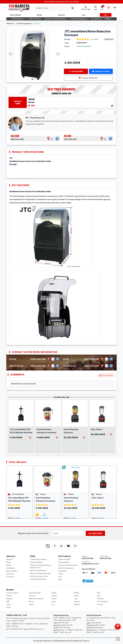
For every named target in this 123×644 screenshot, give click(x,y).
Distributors (11, 568)
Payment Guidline (36, 562)
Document (10, 574)
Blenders (37, 24)
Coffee (108, 19)
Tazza (8, 607)
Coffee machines (19, 19)
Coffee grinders (35, 19)
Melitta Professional (36, 599)
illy (53, 604)
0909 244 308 (38, 366)
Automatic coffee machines (56, 19)
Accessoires (97, 19)
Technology (108, 557)
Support (90, 557)
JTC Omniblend (102, 602)
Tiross (9, 604)
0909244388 (76, 71)
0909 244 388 (17, 139)
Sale (106, 15)
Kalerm (77, 596)
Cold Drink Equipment (80, 19)
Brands (39, 15)
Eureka (54, 593)
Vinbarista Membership (38, 579)
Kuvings (77, 602)
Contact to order (101, 71)
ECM (98, 593)
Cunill (54, 602)
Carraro (9, 596)
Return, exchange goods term (40, 573)
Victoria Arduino (12, 593)
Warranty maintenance (38, 570)
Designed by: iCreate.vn (81, 641)
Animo (54, 599)
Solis (99, 596)
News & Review (15, 15)
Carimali (100, 604)
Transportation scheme (38, 559)
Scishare (9, 599)
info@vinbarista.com (36, 629)
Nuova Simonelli (35, 593)
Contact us (90, 563)
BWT (8, 602)
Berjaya (77, 604)
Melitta (77, 593)
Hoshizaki (100, 599)
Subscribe (95, 533)
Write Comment (106, 375)
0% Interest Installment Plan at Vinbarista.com (41, 566)
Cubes (31, 604)
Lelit (76, 599)
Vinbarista (10, 24)
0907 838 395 (70, 139)
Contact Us (10, 577)
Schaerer (32, 596)
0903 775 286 (91, 366)
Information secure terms (39, 576)
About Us (10, 559)
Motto (9, 562)
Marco (31, 602)
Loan (84, 15)
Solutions (61, 15)
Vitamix (54, 596)
